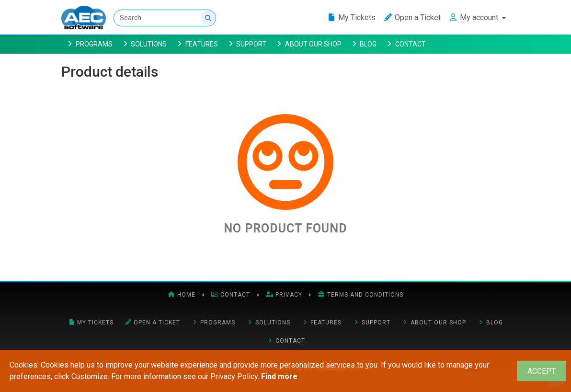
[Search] (165, 18)
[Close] (542, 371)
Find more (279, 376)
